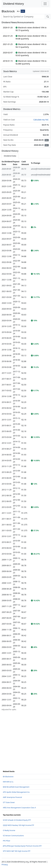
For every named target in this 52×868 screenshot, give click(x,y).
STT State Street (9, 802)
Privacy (5, 864)
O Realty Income (9, 830)
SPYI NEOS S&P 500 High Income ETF (17, 851)
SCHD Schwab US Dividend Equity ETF (17, 820)
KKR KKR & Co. (8, 782)
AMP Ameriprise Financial (12, 797)
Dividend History (13, 4)
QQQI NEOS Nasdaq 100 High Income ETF (18, 825)
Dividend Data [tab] (10, 156)
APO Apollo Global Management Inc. (16, 792)
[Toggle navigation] (45, 4)
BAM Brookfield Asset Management (16, 787)
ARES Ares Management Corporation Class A (19, 808)
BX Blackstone (8, 777)
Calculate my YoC (41, 120)
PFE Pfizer (7, 841)
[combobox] (23, 17)
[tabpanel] (26, 435)
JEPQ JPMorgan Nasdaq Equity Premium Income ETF (22, 846)
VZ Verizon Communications (13, 836)
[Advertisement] (26, 737)
